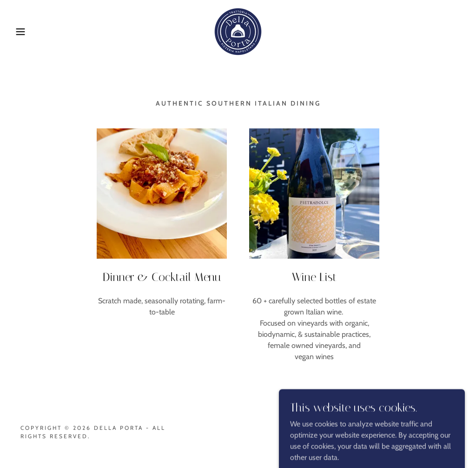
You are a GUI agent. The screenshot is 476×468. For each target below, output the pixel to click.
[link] (238, 31)
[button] (24, 32)
